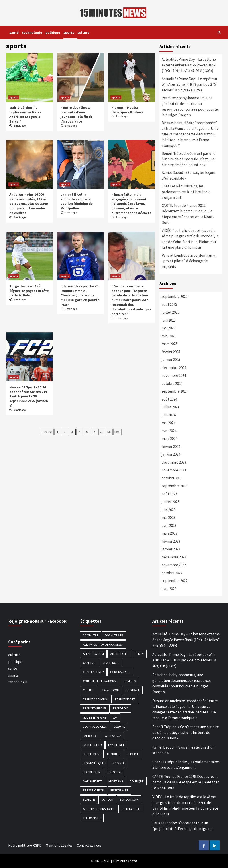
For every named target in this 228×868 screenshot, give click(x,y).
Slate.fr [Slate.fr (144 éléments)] (89, 800)
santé (14, 32)
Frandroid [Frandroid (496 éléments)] (121, 708)
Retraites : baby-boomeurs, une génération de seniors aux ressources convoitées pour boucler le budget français (190, 106)
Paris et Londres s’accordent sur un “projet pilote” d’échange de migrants (189, 261)
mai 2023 (168, 518)
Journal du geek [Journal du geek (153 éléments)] (95, 727)
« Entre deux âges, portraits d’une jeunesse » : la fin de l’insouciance (77, 114)
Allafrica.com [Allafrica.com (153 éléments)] (93, 654)
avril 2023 (169, 526)
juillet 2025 (170, 312)
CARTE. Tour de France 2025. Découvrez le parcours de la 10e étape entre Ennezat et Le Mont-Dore (188, 214)
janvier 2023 (171, 549)
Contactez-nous (89, 845)
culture (83, 32)
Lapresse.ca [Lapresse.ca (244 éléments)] (113, 736)
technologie (32, 32)
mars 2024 (169, 439)
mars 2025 (169, 344)
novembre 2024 (174, 375)
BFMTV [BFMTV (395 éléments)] (139, 654)
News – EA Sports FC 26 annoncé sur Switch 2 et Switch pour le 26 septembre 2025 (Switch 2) (29, 396)
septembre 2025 (175, 296)
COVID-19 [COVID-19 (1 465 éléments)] (130, 681)
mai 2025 (168, 328)
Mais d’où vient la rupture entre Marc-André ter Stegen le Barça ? (25, 114)
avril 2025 (169, 336)
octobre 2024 (172, 383)
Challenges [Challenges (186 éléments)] (111, 663)
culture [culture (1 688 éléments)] (89, 690)
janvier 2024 (171, 454)
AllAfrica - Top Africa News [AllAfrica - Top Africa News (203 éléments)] (103, 644)
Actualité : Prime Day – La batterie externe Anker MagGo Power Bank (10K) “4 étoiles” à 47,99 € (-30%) (189, 65)
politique (53, 32)
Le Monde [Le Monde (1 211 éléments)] (114, 754)
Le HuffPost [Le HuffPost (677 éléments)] (92, 754)
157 (109, 432)
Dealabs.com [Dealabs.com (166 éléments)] (110, 690)
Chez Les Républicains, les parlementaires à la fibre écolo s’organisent (186, 192)
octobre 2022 (172, 573)
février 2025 (171, 352)
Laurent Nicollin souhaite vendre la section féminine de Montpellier (77, 201)
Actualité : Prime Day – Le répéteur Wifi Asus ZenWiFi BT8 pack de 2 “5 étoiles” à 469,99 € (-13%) (189, 84)
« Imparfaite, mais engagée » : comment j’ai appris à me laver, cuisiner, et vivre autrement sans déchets (131, 204)
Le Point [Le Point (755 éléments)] (132, 754)
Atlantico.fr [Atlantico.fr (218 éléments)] (119, 654)
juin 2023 (169, 510)
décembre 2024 (174, 368)
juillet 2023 (170, 502)
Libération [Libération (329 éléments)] (114, 772)
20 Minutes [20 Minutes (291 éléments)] (91, 635)
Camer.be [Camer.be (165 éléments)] (90, 663)
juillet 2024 (170, 407)
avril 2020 (169, 589)
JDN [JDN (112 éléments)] (115, 717)
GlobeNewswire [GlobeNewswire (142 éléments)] (95, 717)
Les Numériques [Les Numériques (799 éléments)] (94, 763)
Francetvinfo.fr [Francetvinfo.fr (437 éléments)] (95, 708)
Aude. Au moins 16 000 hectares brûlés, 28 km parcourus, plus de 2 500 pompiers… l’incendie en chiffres (28, 204)
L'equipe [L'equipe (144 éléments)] (119, 727)
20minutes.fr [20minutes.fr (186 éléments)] (114, 635)
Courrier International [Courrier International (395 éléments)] (100, 681)
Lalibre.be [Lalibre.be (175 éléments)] (90, 736)
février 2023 (171, 541)
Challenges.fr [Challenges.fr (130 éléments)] (93, 672)
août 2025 (169, 304)
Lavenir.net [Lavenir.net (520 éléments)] (116, 745)
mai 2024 (168, 423)
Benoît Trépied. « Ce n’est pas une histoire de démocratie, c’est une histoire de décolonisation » (188, 159)
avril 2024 (169, 431)
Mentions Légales (59, 845)
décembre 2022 (174, 557)
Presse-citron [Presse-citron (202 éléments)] (94, 790)
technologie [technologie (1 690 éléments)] (131, 809)
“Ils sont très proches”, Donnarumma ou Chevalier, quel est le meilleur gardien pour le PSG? (80, 295)
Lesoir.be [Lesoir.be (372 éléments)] (119, 763)
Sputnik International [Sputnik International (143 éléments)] (99, 809)
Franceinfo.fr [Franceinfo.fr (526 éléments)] (125, 699)
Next (117, 432)
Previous (47, 432)
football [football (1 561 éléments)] (133, 690)
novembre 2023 (174, 470)
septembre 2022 (175, 581)
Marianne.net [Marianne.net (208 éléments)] (93, 781)
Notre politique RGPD (25, 845)
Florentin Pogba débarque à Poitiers (127, 110)
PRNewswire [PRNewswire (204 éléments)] (119, 790)
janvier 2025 (171, 360)
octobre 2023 (172, 478)
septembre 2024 (175, 391)
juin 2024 (169, 415)
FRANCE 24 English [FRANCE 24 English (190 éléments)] (96, 699)
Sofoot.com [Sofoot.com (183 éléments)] (129, 800)
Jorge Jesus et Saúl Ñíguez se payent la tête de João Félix (29, 291)
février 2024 (171, 447)
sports (69, 32)
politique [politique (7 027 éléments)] (137, 781)
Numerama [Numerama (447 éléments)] (116, 781)
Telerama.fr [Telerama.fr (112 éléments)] (92, 818)
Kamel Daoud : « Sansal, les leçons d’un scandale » (189, 175)
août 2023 (169, 494)
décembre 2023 (174, 462)
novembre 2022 (174, 565)
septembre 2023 (175, 486)
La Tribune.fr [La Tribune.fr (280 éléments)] (92, 745)
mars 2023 (169, 533)
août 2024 (169, 399)
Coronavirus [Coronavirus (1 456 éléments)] (120, 672)
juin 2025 (169, 320)
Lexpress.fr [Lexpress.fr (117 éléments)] (92, 772)
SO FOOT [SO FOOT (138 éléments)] (107, 800)
